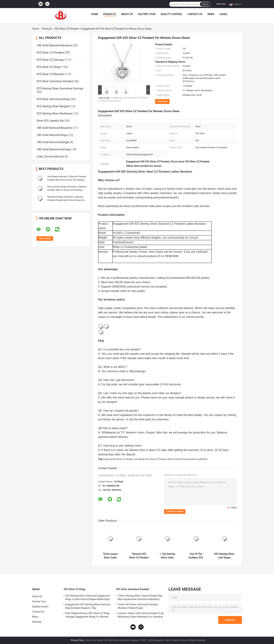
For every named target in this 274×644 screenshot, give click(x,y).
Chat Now (221, 4)
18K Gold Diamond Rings (52, 135)
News (211, 14)
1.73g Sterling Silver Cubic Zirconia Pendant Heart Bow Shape (167, 556)
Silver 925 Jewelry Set (50, 121)
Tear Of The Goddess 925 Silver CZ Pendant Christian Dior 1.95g (196, 556)
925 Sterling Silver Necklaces (55, 113)
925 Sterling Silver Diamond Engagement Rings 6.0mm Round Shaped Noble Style (88, 597)
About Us (127, 14)
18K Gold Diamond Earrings (54, 149)
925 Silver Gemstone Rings (53, 99)
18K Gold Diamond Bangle (53, 142)
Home (95, 14)
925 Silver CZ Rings (49, 67)
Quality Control (171, 14)
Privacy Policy (77, 640)
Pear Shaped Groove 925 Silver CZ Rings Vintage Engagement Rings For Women (88, 615)
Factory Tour (147, 14)
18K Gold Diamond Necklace (54, 45)
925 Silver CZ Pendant (67, 29)
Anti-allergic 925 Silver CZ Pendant (150, 459)
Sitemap (37, 622)
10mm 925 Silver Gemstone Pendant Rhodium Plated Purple (138, 606)
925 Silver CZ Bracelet (50, 74)
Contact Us (195, 14)
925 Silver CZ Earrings (50, 60)
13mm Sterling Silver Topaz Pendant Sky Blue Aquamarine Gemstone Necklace (140, 597)
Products (110, 14)
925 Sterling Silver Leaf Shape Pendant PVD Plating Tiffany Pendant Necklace (224, 556)
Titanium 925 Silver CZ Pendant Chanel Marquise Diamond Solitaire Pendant (139, 556)
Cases (223, 14)
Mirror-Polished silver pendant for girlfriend (187, 459)
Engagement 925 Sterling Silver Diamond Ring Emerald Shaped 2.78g (88, 606)
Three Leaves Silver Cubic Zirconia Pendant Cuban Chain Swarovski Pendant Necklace (110, 556)
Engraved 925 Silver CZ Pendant (118, 459)
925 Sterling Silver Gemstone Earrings (60, 88)
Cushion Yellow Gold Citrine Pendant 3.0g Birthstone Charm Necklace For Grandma (141, 615)
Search (205, 4)
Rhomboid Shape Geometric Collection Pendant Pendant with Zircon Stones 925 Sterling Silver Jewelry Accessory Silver (66, 200)
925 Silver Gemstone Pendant (55, 81)
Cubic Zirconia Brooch (50, 157)
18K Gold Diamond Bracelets (54, 128)
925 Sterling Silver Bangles (53, 106)
